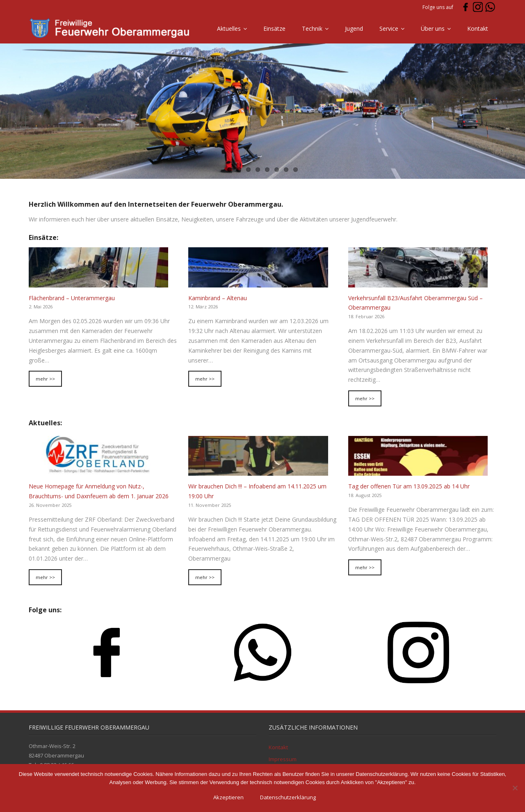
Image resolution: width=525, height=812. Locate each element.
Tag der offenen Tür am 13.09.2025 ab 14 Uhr (409, 486)
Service (389, 29)
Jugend (354, 29)
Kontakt (478, 29)
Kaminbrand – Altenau (218, 298)
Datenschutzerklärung (288, 797)
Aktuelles (229, 29)
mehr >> (45, 379)
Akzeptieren (228, 797)
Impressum (283, 759)
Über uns (433, 29)
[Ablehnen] (515, 788)
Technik (312, 29)
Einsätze (274, 29)
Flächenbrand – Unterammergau (72, 298)
